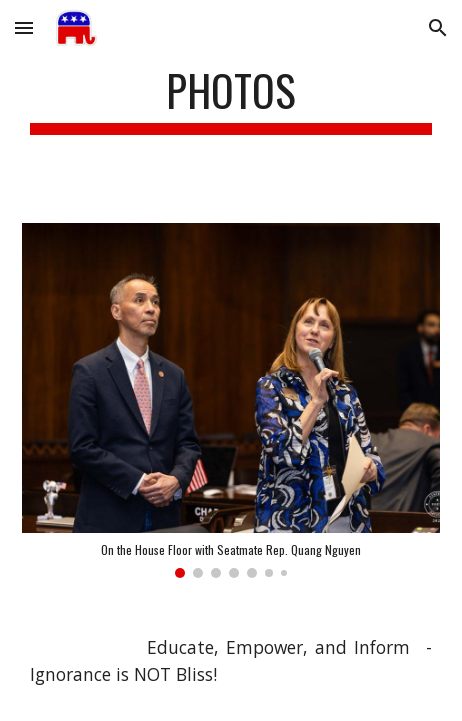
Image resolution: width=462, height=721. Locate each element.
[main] (231, 99)
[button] (24, 27)
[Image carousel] (231, 400)
